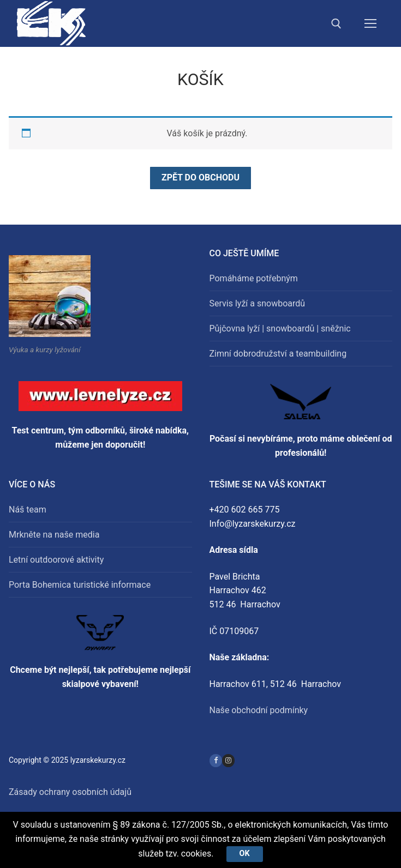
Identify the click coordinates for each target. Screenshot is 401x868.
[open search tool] (336, 24)
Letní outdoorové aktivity (56, 560)
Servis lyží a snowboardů (258, 303)
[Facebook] (216, 760)
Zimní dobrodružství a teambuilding (278, 354)
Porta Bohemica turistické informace (80, 585)
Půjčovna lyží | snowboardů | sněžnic (280, 328)
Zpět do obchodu (200, 177)
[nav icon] (370, 23)
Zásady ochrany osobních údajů (70, 792)
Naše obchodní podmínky (259, 710)
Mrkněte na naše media (54, 535)
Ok (245, 854)
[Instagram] (228, 760)
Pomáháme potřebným (254, 278)
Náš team (28, 510)
